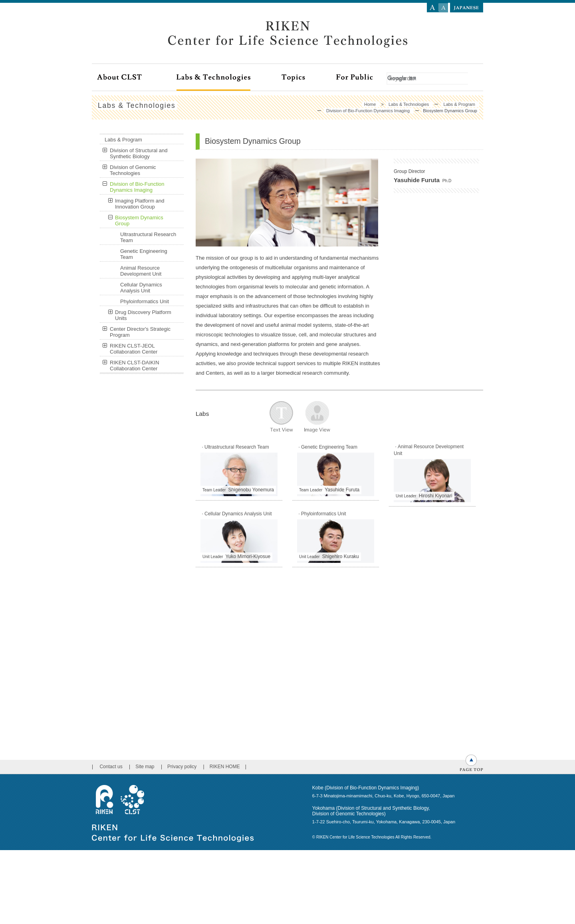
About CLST (137, 77)
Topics (309, 77)
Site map (145, 643)
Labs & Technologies (229, 77)
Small (443, 8)
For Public (372, 77)
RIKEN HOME (225, 643)
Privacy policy (182, 643)
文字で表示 (281, 417)
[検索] (428, 78)
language (467, 6)
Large (433, 8)
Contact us (111, 643)
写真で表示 (317, 417)
